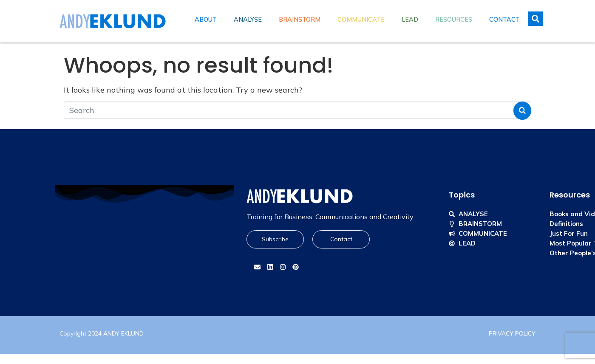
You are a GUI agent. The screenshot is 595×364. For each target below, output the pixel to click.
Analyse (248, 20)
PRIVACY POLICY (512, 333)
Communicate (361, 20)
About (206, 20)
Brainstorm (300, 20)
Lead (410, 20)
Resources (454, 20)
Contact (504, 20)
